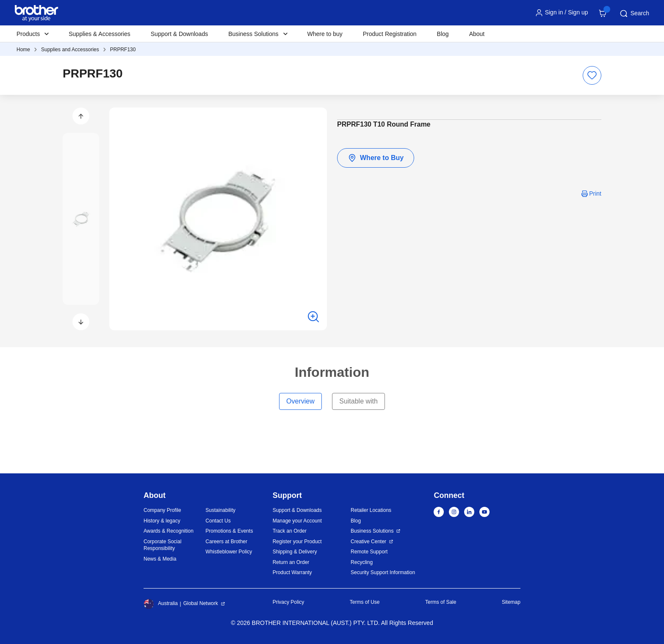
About (477, 34)
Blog (443, 34)
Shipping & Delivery (295, 552)
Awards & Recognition (169, 531)
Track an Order (290, 531)
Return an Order (291, 562)
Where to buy (325, 34)
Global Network (201, 603)
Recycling (362, 562)
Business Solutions (372, 531)
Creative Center (368, 542)
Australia (161, 604)
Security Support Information (383, 572)
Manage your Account (297, 521)
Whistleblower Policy (229, 552)
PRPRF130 (123, 50)
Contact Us (218, 521)
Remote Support (369, 552)
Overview (300, 401)
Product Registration (390, 34)
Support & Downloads (179, 34)
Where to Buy (376, 158)
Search (634, 14)
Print (595, 193)
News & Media (160, 559)
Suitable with (358, 401)
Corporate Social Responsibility (162, 545)
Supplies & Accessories (100, 34)
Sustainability (220, 510)
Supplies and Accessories (70, 50)
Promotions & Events (229, 531)
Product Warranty (292, 572)
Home (23, 50)
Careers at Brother (226, 542)
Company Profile (162, 510)
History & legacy (162, 521)
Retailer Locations (371, 510)
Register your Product (297, 542)
